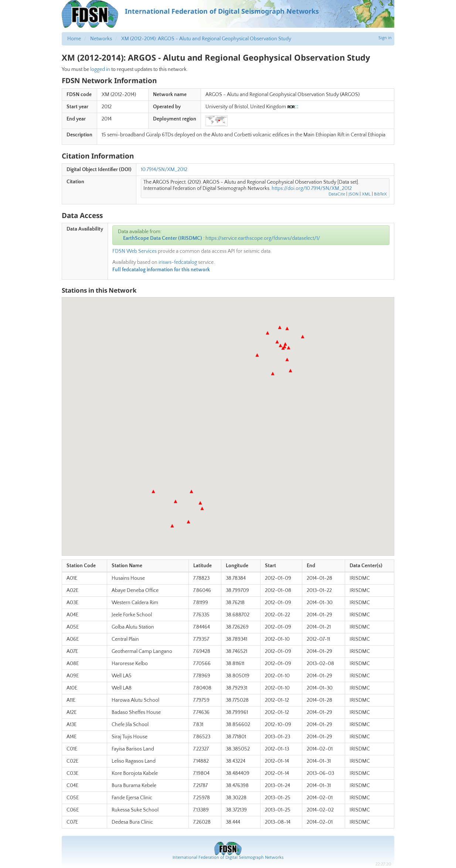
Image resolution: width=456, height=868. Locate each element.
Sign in (385, 38)
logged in (100, 69)
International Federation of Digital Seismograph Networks (228, 857)
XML (366, 194)
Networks (101, 39)
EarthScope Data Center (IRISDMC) (163, 238)
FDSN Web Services (135, 251)
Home (74, 39)
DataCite (337, 194)
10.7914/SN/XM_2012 (164, 170)
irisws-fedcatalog (178, 262)
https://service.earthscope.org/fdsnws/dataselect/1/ (263, 238)
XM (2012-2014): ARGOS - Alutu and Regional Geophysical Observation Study (206, 39)
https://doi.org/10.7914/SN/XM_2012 (312, 188)
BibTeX (380, 194)
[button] (283, 348)
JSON (353, 194)
